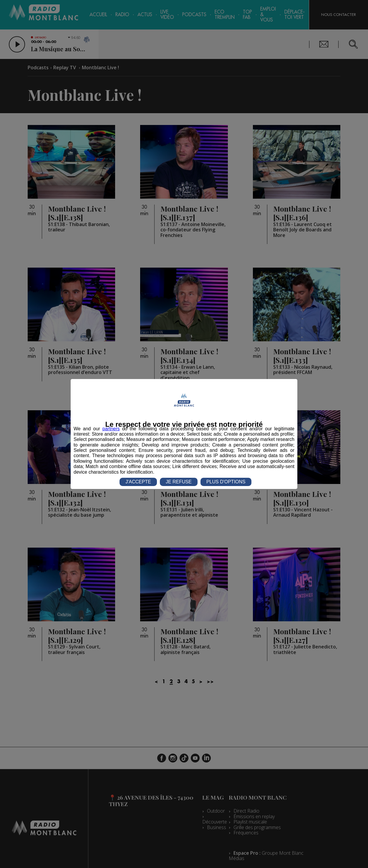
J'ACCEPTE (138, 482)
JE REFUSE (179, 482)
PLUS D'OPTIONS (226, 482)
